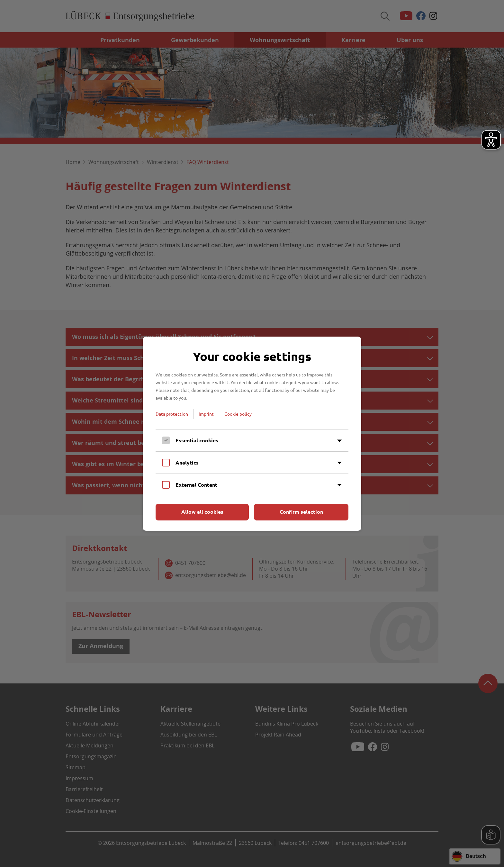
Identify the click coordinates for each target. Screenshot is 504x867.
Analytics (187, 462)
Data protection (172, 414)
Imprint (206, 414)
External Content (196, 485)
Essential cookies (197, 440)
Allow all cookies (202, 512)
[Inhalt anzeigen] (339, 441)
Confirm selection (301, 512)
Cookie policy (238, 414)
